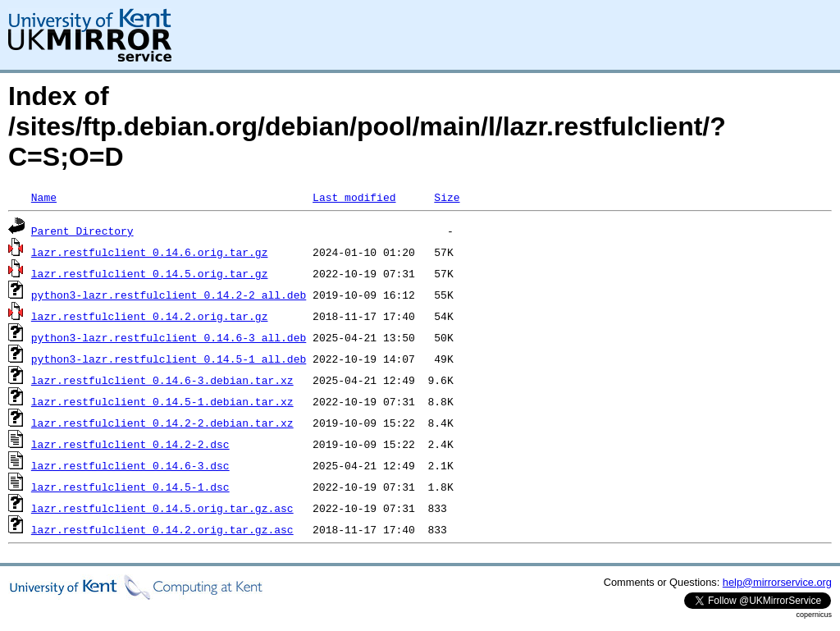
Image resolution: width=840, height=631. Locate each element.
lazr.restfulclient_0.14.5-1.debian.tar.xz (162, 401)
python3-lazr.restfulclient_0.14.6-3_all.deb (169, 337)
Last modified (354, 197)
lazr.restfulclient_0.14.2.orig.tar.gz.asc (162, 529)
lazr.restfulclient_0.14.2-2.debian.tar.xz (162, 423)
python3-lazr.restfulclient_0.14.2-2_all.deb (169, 295)
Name (44, 197)
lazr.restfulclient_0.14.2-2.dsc (130, 444)
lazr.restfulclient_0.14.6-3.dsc (130, 465)
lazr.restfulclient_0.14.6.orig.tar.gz (150, 252)
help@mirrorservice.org (777, 582)
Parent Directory (82, 231)
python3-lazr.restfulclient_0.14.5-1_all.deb (169, 359)
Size (447, 197)
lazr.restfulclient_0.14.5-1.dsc (130, 487)
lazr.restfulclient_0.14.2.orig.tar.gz (150, 316)
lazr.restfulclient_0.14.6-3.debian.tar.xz (162, 380)
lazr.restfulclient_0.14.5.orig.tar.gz (150, 273)
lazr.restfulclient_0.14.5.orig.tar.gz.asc (162, 508)
